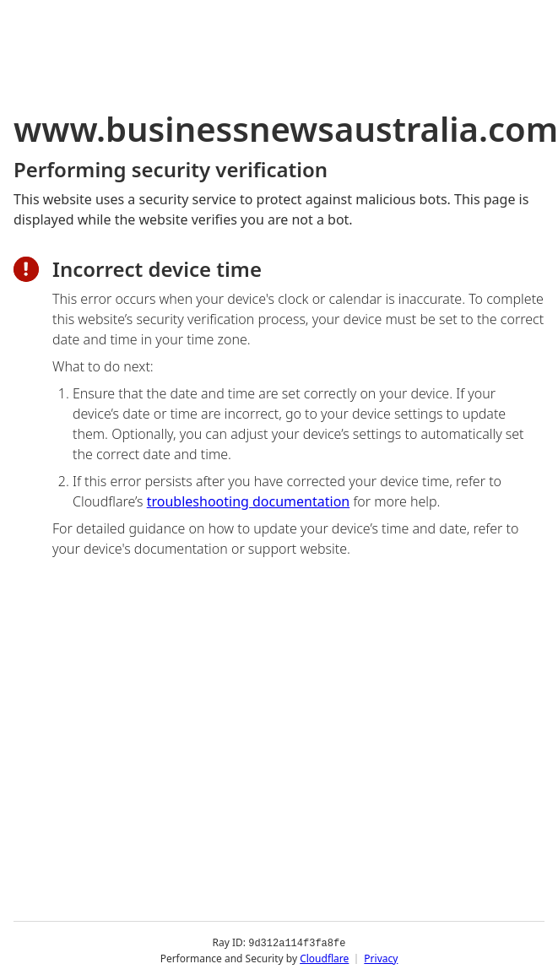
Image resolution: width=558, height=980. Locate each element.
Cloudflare (324, 958)
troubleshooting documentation (249, 501)
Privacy (381, 958)
